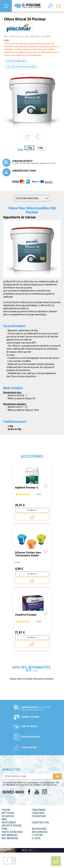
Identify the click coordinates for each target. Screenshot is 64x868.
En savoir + (32, 510)
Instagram (45, 792)
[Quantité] (8, 861)
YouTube (37, 792)
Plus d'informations (16, 61)
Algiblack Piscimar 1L (27, 488)
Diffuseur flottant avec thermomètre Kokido (28, 554)
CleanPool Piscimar (26, 615)
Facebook (29, 792)
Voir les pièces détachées (21, 67)
